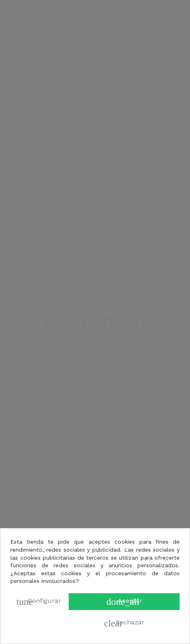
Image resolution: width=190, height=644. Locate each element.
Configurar (39, 602)
